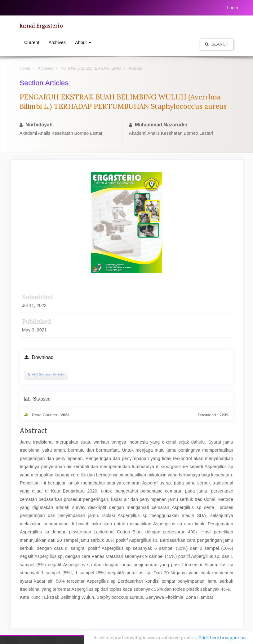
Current (32, 42)
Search (217, 44)
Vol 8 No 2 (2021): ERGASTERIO (91, 68)
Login (233, 8)
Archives (57, 42)
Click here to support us (222, 638)
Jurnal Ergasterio (41, 26)
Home (25, 68)
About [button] (83, 42)
